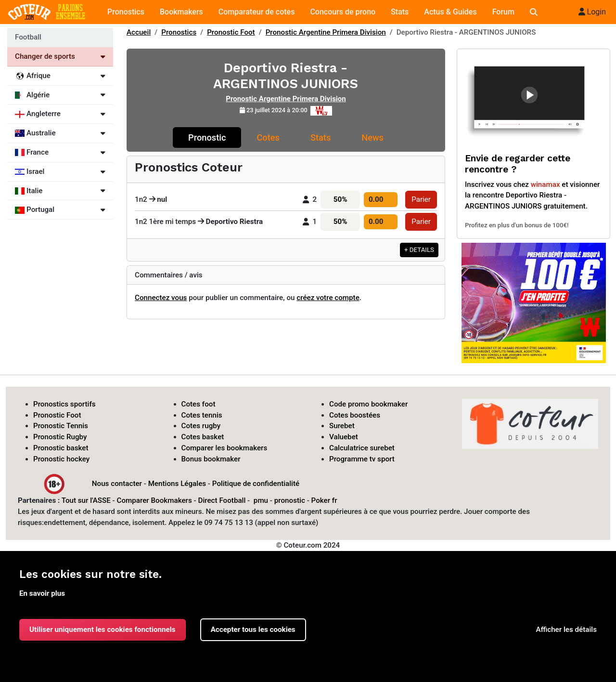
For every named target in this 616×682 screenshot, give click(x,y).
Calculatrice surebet (362, 448)
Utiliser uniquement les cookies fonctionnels (103, 630)
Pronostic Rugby (60, 437)
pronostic (290, 500)
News (372, 138)
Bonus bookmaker (211, 459)
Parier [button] (421, 199)
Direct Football (222, 500)
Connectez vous (161, 298)
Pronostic (207, 138)
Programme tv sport (362, 459)
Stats (400, 12)
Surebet (342, 426)
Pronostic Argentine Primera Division (326, 32)
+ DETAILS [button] (419, 250)
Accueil (139, 32)
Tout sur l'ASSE (86, 500)
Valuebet (344, 437)
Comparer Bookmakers (154, 500)
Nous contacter (117, 483)
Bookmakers (181, 12)
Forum (503, 12)
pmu (261, 500)
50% (340, 199)
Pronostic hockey (61, 459)
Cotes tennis (202, 415)
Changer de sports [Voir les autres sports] (60, 56)
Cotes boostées (355, 415)
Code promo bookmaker (368, 404)
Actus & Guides (450, 12)
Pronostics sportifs (64, 404)
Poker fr (324, 500)
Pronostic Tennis (61, 426)
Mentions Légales (177, 483)
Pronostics (126, 12)
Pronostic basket (61, 448)
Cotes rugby (201, 426)
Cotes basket (203, 437)
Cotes (268, 138)
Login (592, 12)
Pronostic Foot (231, 32)
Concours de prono (343, 12)
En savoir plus (42, 593)
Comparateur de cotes (257, 12)
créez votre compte (328, 298)
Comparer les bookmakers (225, 448)
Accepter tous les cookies (253, 630)
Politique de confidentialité (256, 483)
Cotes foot (199, 404)
